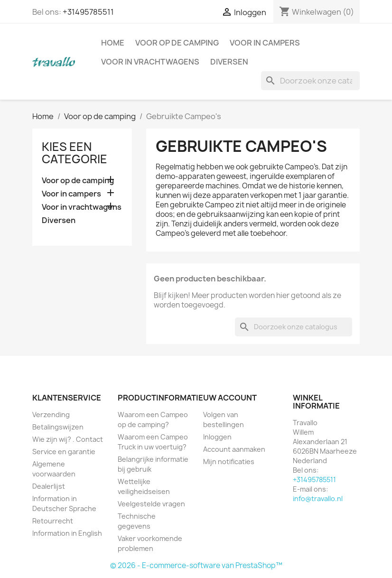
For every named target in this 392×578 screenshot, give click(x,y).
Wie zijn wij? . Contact (68, 439)
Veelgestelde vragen (151, 504)
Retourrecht (53, 521)
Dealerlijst (49, 486)
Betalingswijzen (58, 427)
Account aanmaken (234, 449)
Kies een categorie (75, 153)
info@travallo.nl (318, 499)
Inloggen (217, 437)
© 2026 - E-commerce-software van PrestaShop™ (196, 565)
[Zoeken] (310, 81)
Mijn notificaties (229, 461)
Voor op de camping (177, 43)
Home (113, 43)
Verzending (51, 415)
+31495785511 (88, 12)
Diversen (229, 62)
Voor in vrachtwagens (150, 62)
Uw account (230, 398)
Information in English (67, 533)
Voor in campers (265, 43)
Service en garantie (64, 452)
